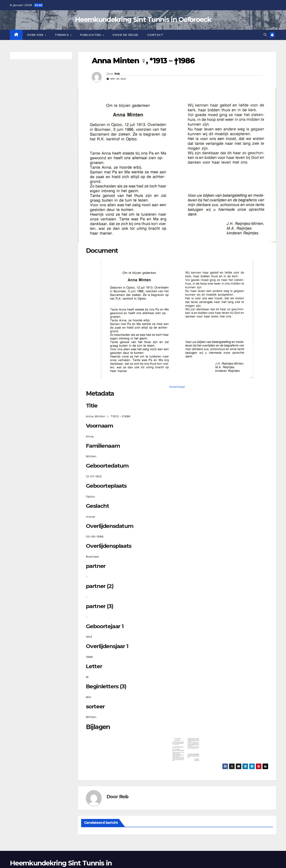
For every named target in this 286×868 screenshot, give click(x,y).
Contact (155, 35)
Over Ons (36, 35)
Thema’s (62, 35)
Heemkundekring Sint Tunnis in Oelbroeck (143, 20)
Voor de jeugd (125, 35)
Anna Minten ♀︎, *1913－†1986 (143, 61)
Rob (117, 74)
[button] (265, 35)
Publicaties (91, 35)
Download (177, 387)
